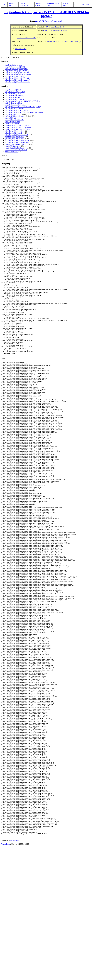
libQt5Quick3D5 (11, 115)
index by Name (66, 4)
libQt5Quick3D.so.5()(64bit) (15, 109)
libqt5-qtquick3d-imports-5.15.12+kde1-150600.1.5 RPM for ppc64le (46, 14)
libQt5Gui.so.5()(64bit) (13, 94)
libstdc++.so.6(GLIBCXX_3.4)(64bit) (18, 130)
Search (88, 4)
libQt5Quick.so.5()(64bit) (14, 103)
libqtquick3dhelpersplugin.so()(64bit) (18, 73)
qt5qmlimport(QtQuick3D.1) (15, 77)
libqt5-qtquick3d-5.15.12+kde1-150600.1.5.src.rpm (64, 41)
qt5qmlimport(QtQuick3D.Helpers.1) (17, 80)
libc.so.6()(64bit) (11, 118)
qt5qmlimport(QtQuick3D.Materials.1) (18, 82)
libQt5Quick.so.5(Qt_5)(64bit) (15, 105)
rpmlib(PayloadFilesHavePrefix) (16, 150)
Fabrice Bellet (6, 977)
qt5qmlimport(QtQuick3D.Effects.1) (17, 78)
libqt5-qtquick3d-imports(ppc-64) (16, 69)
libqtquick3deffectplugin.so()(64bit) (17, 71)
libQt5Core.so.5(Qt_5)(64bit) (15, 92)
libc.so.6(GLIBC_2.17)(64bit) (15, 120)
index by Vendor (38, 4)
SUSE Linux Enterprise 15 (55, 27)
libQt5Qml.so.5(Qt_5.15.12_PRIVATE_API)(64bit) (22, 101)
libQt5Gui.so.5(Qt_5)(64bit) (14, 96)
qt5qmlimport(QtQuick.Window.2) (17, 135)
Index (4, 4)
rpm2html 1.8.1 (15, 974)
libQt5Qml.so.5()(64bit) (13, 98)
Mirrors (77, 4)
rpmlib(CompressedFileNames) (16, 145)
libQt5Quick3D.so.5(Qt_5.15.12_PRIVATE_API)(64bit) (24, 113)
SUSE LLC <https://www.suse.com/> (56, 31)
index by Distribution (24, 4)
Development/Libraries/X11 (26, 38)
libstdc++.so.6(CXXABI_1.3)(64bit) (17, 126)
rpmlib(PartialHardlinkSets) (14, 148)
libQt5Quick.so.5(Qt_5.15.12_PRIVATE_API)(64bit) (23, 107)
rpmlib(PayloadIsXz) (12, 152)
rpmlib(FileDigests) (12, 146)
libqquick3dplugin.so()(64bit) (15, 67)
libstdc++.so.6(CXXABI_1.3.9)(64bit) (18, 128)
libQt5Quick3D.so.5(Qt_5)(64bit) (16, 111)
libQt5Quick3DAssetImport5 (15, 116)
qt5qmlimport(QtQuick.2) (14, 131)
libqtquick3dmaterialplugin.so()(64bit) (18, 75)
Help (83, 4)
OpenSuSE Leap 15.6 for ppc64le (49, 21)
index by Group (11, 4)
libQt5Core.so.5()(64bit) (13, 90)
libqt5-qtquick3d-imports (13, 65)
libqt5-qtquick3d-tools (12, 122)
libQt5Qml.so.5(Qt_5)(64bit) (15, 100)
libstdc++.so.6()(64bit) (13, 124)
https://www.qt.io (21, 49)
